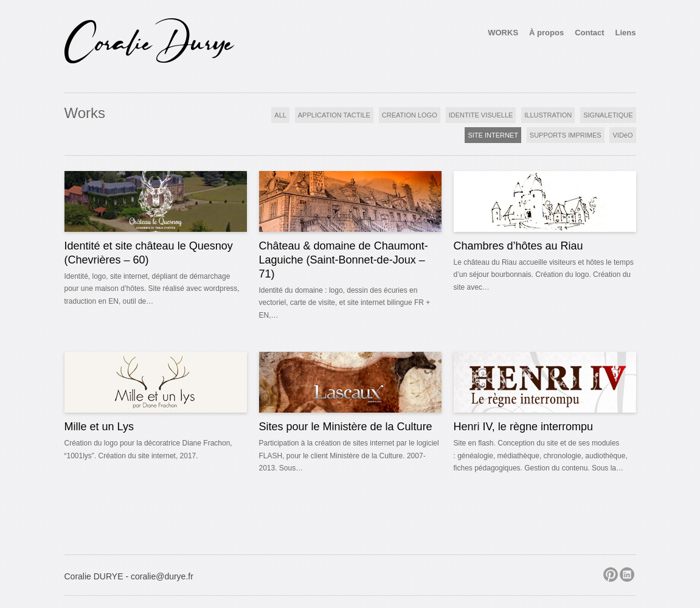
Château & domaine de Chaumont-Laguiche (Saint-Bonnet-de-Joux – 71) (344, 260)
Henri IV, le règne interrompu (523, 427)
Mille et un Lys (99, 427)
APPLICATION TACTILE (334, 115)
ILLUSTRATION (548, 115)
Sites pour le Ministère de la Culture (346, 427)
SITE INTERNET (493, 135)
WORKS (503, 33)
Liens (626, 33)
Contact (589, 33)
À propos (546, 33)
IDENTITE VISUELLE (481, 115)
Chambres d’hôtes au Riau (518, 246)
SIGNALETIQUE (608, 115)
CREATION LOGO (410, 115)
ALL (280, 115)
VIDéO (622, 135)
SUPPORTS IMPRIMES (566, 135)
